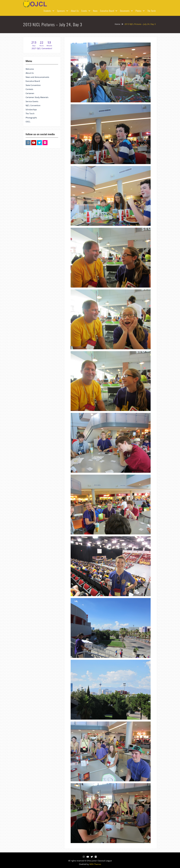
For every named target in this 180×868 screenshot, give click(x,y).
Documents (125, 11)
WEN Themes (95, 864)
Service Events (32, 101)
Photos (138, 11)
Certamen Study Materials (37, 97)
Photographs (31, 118)
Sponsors (61, 11)
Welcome (30, 69)
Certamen (30, 93)
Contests (29, 89)
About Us (75, 11)
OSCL (28, 122)
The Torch (151, 11)
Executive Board (107, 11)
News (95, 11)
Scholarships (31, 109)
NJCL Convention (33, 105)
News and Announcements (37, 77)
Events (84, 11)
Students (47, 11)
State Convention (33, 85)
